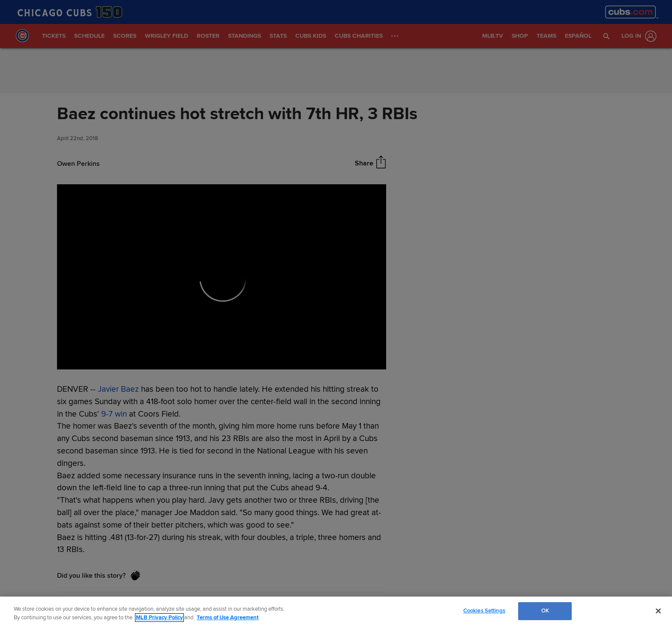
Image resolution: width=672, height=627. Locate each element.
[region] (336, 612)
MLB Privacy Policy (159, 618)
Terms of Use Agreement (228, 618)
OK (545, 611)
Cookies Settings (484, 611)
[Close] (658, 611)
